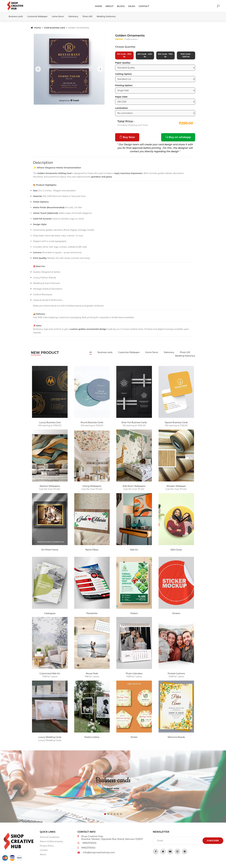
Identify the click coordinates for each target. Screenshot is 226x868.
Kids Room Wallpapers (134, 488)
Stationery (73, 16)
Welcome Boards (176, 739)
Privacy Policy (47, 847)
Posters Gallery (92, 739)
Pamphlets (92, 615)
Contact (144, 6)
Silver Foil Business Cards (134, 424)
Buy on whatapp (178, 139)
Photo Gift (87, 16)
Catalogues (50, 615)
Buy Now (127, 139)
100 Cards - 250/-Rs (124, 56)
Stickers (176, 615)
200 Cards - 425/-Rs (145, 56)
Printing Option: (124, 87)
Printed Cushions (176, 675)
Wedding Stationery (106, 16)
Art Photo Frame (50, 551)
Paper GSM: (121, 98)
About (109, 6)
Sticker (134, 739)
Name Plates (92, 551)
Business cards (16, 16)
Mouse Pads (92, 675)
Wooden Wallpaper (176, 488)
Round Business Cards (92, 424)
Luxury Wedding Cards (50, 739)
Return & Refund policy (51, 843)
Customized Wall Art (50, 675)
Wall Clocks (176, 551)
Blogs (121, 6)
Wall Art (134, 551)
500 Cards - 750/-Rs (165, 56)
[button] (105, 815)
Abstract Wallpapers (50, 488)
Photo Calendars (134, 675)
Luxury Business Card (50, 424)
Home (98, 6)
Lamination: (122, 110)
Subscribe (213, 842)
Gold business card (54, 28)
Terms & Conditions (50, 839)
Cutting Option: (124, 76)
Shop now (113, 790)
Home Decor (58, 16)
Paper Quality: (123, 64)
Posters (134, 615)
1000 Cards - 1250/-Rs (186, 56)
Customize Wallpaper (37, 16)
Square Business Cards (176, 424)
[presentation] (38, 69)
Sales (132, 6)
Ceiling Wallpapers (92, 488)
